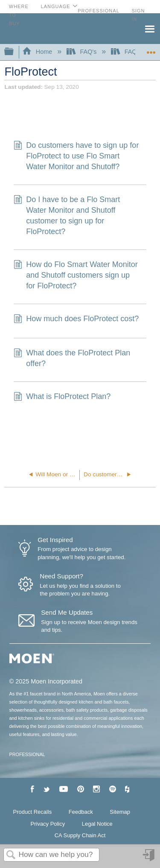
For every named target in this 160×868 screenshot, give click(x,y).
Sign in (149, 858)
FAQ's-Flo (132, 52)
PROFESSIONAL (27, 754)
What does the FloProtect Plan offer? (72, 358)
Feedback (81, 812)
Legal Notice (97, 824)
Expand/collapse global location (151, 49)
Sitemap (120, 812)
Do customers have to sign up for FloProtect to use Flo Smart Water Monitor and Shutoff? (76, 156)
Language (56, 6)
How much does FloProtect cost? (76, 320)
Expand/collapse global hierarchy (15, 52)
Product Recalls (33, 812)
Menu (149, 28)
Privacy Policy (48, 824)
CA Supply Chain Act (80, 835)
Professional (99, 11)
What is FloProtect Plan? (62, 397)
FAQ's (82, 52)
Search (11, 855)
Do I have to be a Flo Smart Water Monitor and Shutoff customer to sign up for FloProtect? (67, 216)
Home (38, 52)
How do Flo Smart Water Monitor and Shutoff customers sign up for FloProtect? (76, 276)
